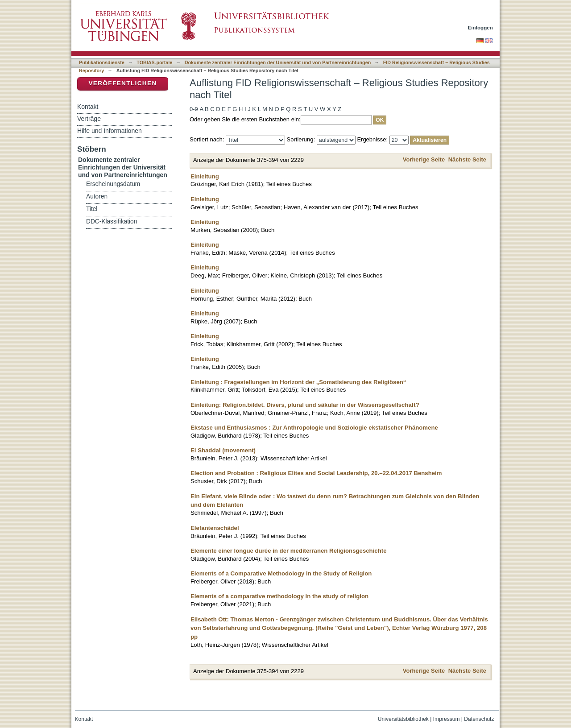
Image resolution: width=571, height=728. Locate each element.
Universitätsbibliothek (403, 719)
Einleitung (205, 176)
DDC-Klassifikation (112, 221)
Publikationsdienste (102, 62)
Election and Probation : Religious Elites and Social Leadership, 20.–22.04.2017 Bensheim (316, 473)
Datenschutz (479, 719)
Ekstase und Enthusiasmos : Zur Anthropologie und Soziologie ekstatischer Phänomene (314, 428)
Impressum (447, 719)
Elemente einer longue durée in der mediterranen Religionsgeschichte (289, 551)
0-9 (194, 109)
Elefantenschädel (215, 528)
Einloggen (481, 27)
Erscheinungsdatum (113, 184)
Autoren (97, 196)
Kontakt (88, 107)
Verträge (89, 119)
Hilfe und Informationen (110, 131)
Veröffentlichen (122, 83)
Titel (92, 209)
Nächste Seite (467, 159)
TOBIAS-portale (154, 62)
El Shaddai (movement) (223, 450)
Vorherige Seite (424, 159)
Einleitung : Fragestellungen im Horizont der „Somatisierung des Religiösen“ (298, 382)
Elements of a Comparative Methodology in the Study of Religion (281, 573)
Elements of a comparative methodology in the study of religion (279, 596)
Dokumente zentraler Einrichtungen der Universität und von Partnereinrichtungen (278, 62)
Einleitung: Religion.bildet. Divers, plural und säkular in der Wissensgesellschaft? (305, 405)
